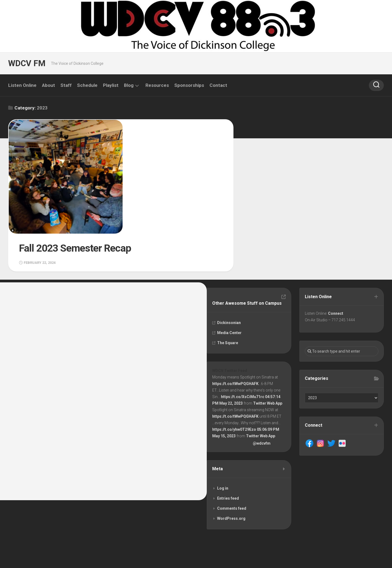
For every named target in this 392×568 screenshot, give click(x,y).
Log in (223, 450)
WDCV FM (27, 63)
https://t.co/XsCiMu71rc (243, 358)
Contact (218, 85)
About (48, 85)
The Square (228, 303)
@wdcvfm (262, 404)
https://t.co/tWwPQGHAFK (236, 344)
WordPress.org (232, 480)
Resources (157, 85)
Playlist (111, 85)
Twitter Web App (268, 364)
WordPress (39, 557)
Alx (71, 557)
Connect (336, 274)
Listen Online (22, 85)
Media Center (230, 293)
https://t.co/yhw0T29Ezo (234, 390)
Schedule (87, 85)
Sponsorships (189, 85)
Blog (129, 85)
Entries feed (228, 460)
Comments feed (232, 470)
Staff (66, 85)
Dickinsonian (229, 283)
